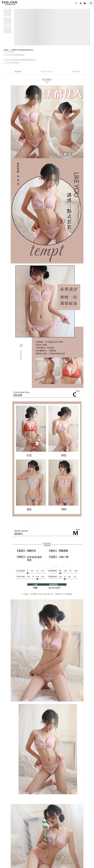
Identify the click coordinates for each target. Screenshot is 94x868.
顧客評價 (76, 72)
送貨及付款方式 (47, 72)
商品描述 (18, 72)
